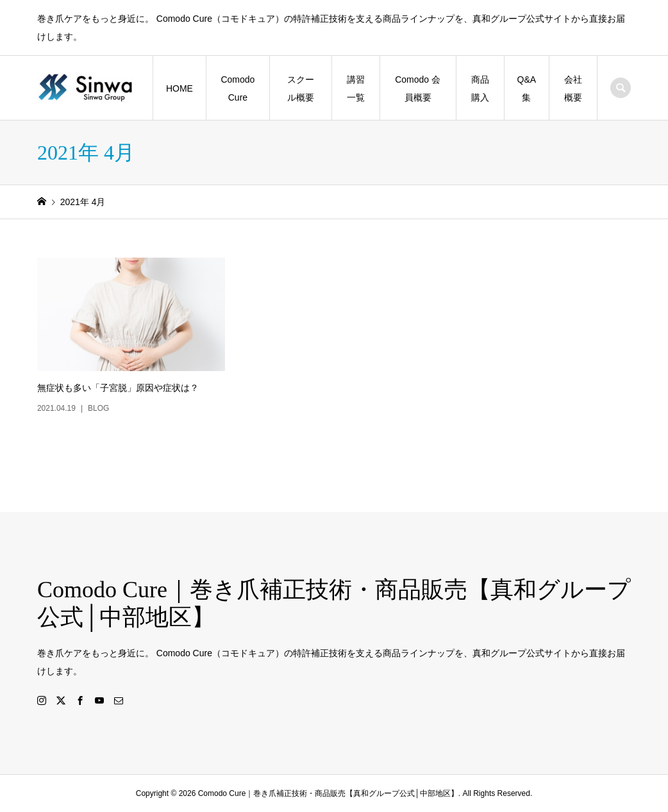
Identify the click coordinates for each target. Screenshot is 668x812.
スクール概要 (301, 88)
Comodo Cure (238, 88)
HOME (180, 88)
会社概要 (573, 88)
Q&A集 (527, 88)
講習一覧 (356, 88)
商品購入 (480, 88)
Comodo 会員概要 (418, 88)
